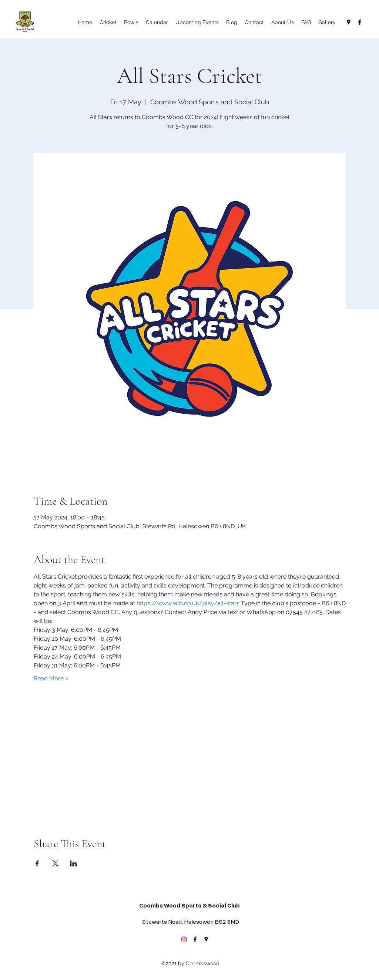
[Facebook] (360, 22)
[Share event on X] (55, 863)
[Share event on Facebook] (37, 863)
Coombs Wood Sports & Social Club (189, 906)
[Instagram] (184, 939)
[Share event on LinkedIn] (73, 863)
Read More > (51, 678)
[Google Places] (349, 22)
